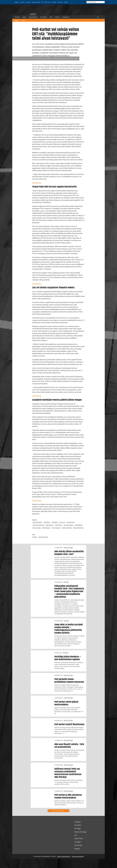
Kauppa (66, 2)
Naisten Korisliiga (36, 2)
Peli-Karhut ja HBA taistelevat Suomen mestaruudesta (68, 796)
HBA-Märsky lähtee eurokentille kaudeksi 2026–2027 (69, 553)
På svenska (60, 2)
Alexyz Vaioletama (37, 523)
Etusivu (17, 17)
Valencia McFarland (78, 528)
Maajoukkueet (33, 17)
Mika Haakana (50, 525)
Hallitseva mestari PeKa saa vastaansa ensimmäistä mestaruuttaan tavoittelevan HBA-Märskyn (68, 773)
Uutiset (57, 17)
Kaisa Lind (62, 523)
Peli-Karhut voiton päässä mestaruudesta (66, 703)
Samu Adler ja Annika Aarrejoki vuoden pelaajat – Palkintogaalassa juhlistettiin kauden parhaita (69, 629)
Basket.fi (16, 20)
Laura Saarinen (70, 523)
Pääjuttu (35, 537)
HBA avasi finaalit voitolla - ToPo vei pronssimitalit (69, 746)
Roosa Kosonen (46, 528)
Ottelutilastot (37, 183)
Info (51, 17)
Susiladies (22, 2)
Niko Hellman (59, 525)
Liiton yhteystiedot (64, 856)
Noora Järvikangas (69, 525)
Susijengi (16, 2)
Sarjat (24, 17)
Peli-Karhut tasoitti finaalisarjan (69, 724)
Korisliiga (28, 2)
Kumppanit (66, 17)
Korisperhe (44, 17)
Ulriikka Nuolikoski (67, 528)
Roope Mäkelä (79, 525)
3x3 (42, 2)
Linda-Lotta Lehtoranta (38, 525)
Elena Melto (47, 523)
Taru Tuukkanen (56, 528)
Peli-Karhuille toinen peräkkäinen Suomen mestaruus (69, 681)
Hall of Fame (47, 2)
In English (54, 2)
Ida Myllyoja (55, 523)
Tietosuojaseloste (78, 856)
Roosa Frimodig (37, 528)
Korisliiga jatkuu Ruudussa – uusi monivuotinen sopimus (68, 658)
